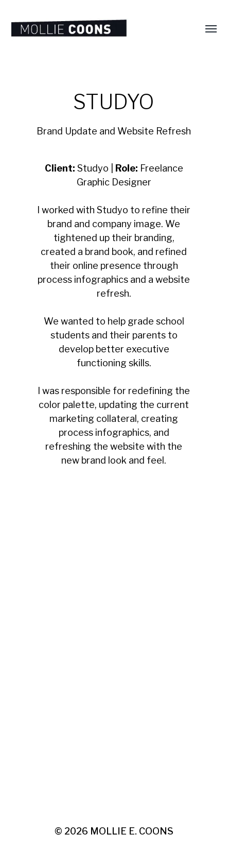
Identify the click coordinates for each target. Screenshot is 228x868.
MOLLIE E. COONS (132, 831)
